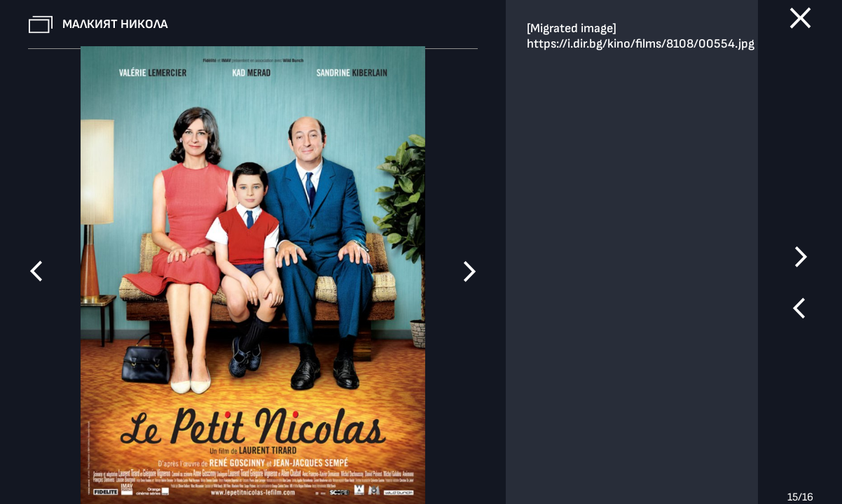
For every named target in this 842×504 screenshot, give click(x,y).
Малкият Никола (115, 24)
